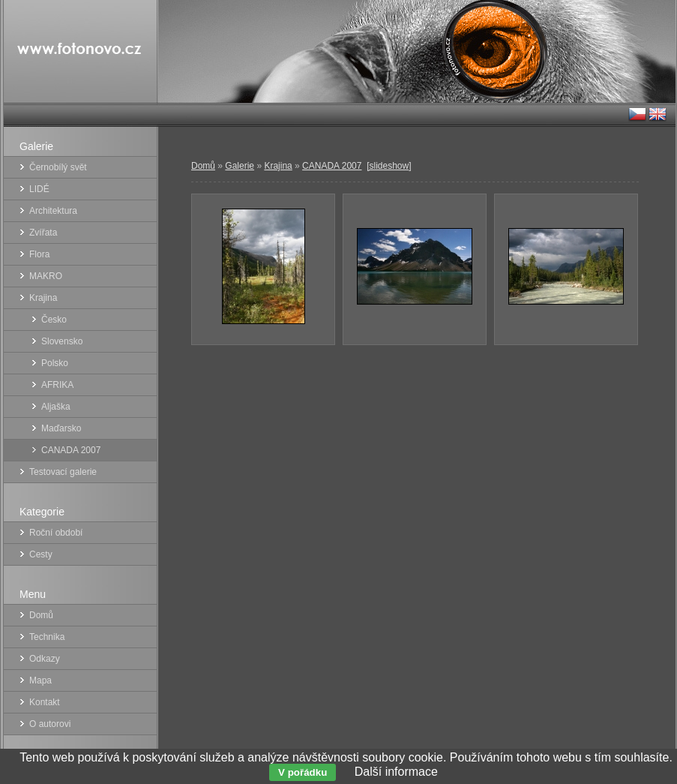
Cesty (41, 554)
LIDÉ (39, 189)
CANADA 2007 (332, 166)
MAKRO (46, 276)
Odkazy (45, 659)
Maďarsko (61, 428)
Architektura (53, 211)
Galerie (240, 166)
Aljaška (56, 407)
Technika (47, 637)
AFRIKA (57, 385)
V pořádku (303, 772)
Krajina (278, 166)
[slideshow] (389, 166)
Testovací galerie (63, 472)
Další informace (396, 772)
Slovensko (62, 341)
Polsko (55, 363)
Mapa (40, 680)
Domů (203, 166)
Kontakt (45, 702)
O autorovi (50, 724)
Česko (54, 320)
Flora (39, 254)
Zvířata (43, 233)
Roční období (56, 533)
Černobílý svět (58, 167)
